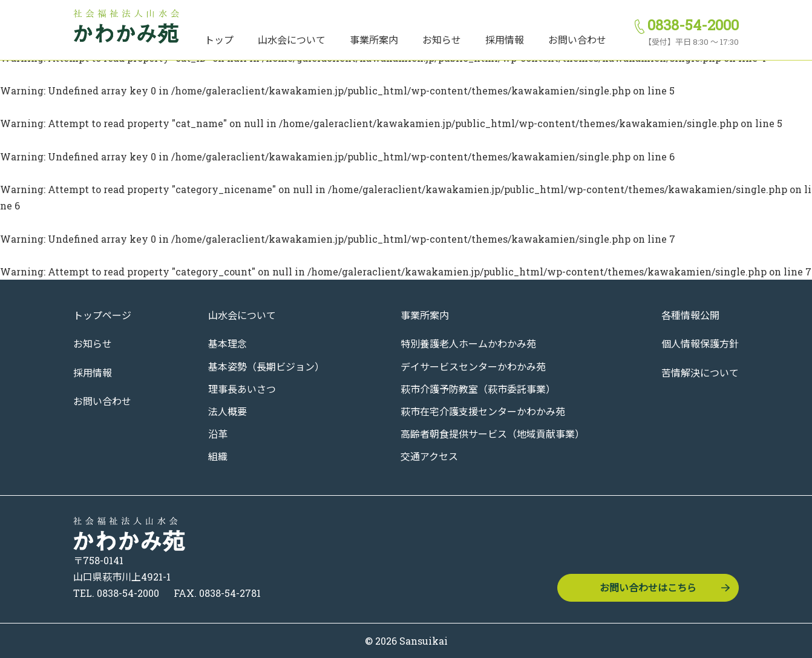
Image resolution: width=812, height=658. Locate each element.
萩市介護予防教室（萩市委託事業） (478, 389)
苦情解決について (700, 373)
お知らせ (442, 40)
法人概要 (228, 411)
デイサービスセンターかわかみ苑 (473, 367)
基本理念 (228, 344)
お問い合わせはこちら (648, 587)
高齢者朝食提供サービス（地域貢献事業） (493, 434)
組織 (218, 456)
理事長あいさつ (242, 389)
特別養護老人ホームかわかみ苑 (468, 344)
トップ (219, 40)
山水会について (292, 40)
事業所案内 (374, 40)
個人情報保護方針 (700, 344)
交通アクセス (429, 456)
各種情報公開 (690, 315)
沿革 (218, 434)
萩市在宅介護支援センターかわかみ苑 (483, 411)
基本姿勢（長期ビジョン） (266, 367)
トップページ (102, 315)
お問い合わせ (577, 40)
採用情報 (505, 40)
